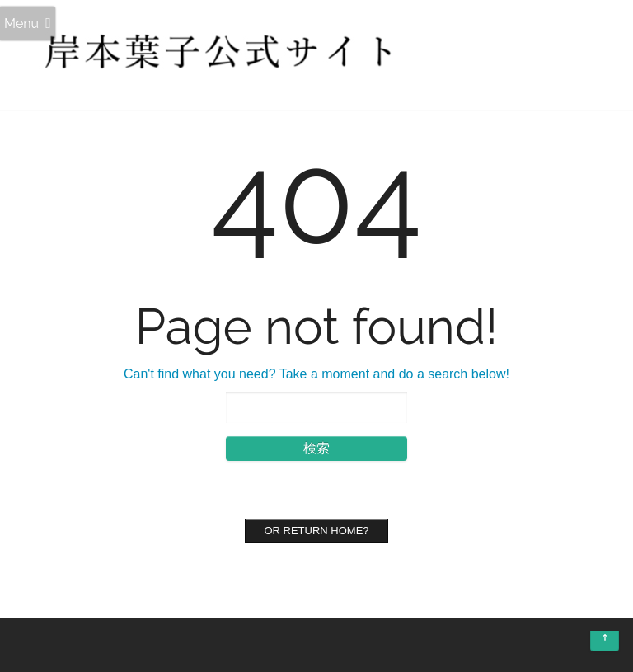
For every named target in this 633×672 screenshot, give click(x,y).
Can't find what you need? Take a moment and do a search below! (316, 374)
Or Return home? (316, 531)
